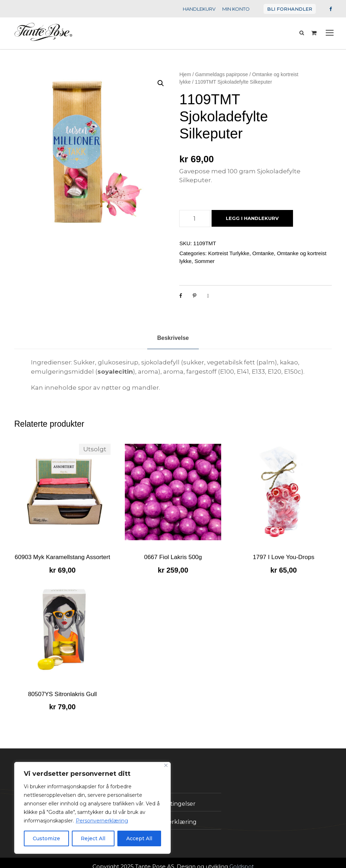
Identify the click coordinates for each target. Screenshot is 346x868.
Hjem (185, 75)
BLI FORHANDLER (292, 9)
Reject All (93, 838)
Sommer (205, 253)
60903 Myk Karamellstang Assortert (62, 549)
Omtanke (263, 245)
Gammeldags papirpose (222, 75)
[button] (161, 84)
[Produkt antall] (195, 210)
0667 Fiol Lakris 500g (173, 549)
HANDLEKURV (206, 9)
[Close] (166, 765)
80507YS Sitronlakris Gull (63, 686)
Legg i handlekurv (250, 210)
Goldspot (234, 858)
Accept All (139, 838)
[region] (92, 808)
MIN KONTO (241, 9)
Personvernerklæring (94, 821)
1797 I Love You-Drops (284, 549)
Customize (47, 838)
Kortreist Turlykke (229, 245)
